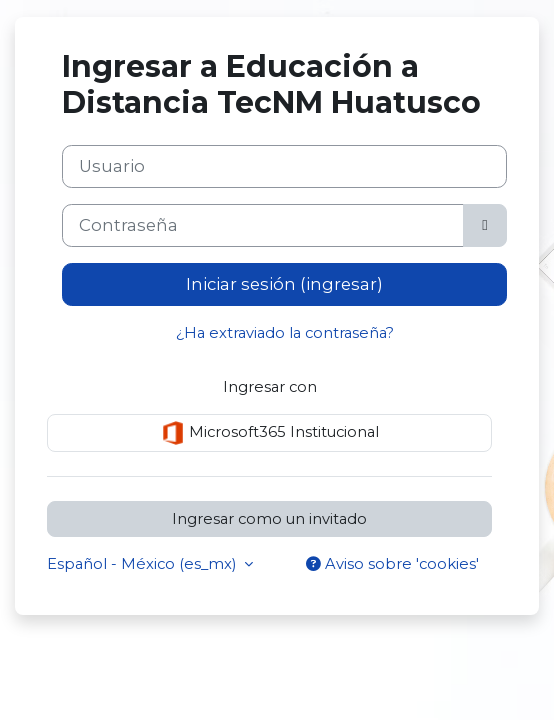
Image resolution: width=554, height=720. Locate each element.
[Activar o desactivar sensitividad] (485, 225)
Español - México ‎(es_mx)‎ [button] (143, 564)
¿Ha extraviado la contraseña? (285, 333)
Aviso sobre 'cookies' (392, 564)
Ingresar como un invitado (269, 519)
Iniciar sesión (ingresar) (284, 284)
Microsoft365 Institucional (270, 433)
